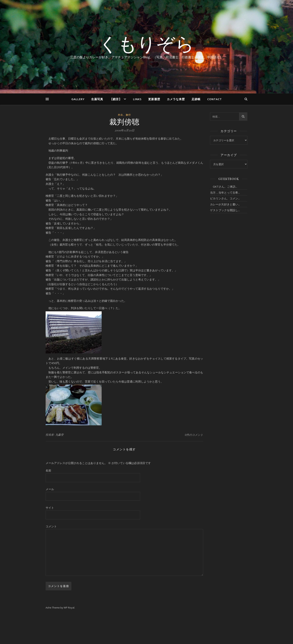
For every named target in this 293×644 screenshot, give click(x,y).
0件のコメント (194, 435)
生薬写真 (97, 99)
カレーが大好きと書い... (225, 204)
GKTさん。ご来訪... (224, 187)
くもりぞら (146, 43)
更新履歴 (154, 99)
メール (50, 489)
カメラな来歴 (176, 99)
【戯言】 (116, 99)
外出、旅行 (124, 115)
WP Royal (69, 608)
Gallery (78, 99)
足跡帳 (196, 99)
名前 (48, 470)
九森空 (60, 435)
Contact (215, 99)
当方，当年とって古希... (225, 192)
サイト (50, 508)
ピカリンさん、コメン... (225, 198)
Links (137, 99)
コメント (51, 526)
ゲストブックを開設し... (225, 210)
